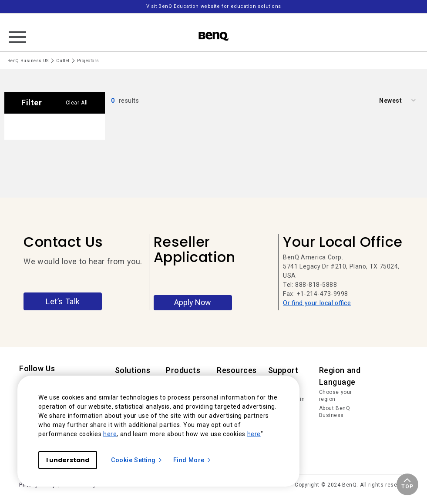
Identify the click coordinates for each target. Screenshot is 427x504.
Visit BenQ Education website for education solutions (214, 6)
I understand (68, 460)
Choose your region (336, 396)
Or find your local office (317, 303)
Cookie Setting (137, 460)
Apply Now (193, 302)
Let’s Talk (63, 301)
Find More (192, 460)
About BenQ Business (335, 412)
